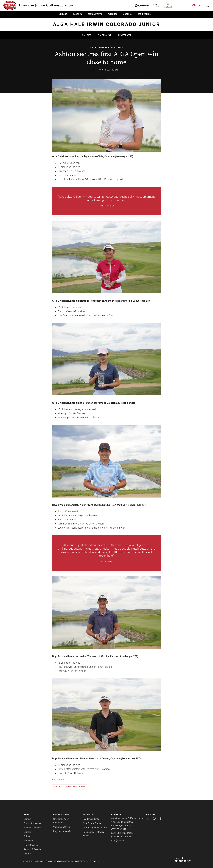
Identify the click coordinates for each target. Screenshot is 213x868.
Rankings (113, 14)
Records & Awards (32, 849)
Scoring (127, 14)
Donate (27, 854)
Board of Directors (32, 823)
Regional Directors (32, 828)
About (27, 815)
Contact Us (94, 861)
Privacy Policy (52, 861)
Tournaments (95, 14)
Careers (27, 832)
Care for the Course (92, 823)
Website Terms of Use (68, 861)
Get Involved (144, 14)
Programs (89, 815)
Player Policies (31, 845)
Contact (27, 819)
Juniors (63, 14)
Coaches (77, 14)
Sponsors (28, 841)
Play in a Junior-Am (63, 831)
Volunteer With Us (62, 827)
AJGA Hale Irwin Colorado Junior (107, 48)
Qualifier (86, 35)
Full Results (58, 780)
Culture (27, 836)
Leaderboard (125, 35)
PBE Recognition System (95, 828)
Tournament (105, 35)
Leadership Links (91, 819)
